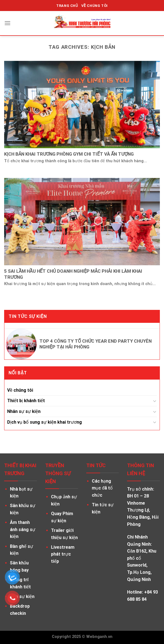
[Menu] (7, 23)
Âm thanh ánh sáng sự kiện (23, 529)
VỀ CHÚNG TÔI (95, 6)
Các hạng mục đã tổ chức (102, 488)
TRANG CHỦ (67, 6)
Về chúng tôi (20, 390)
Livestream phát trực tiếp (63, 554)
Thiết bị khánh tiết (26, 401)
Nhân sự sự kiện (24, 411)
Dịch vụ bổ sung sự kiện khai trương (45, 422)
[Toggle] (155, 401)
